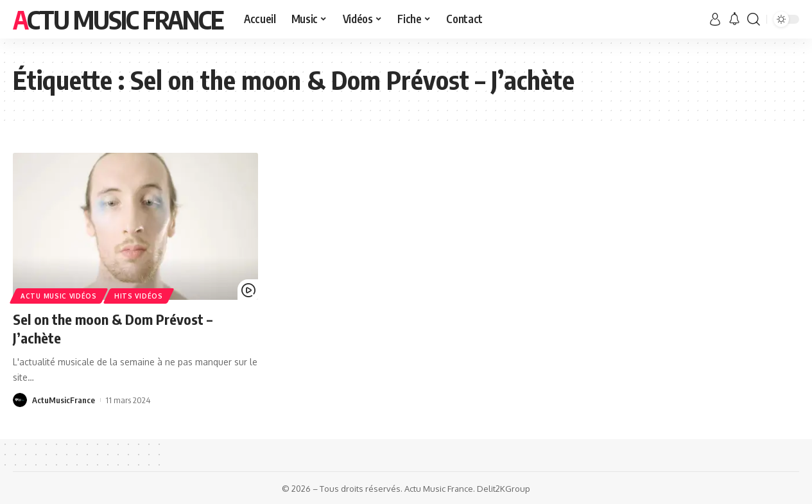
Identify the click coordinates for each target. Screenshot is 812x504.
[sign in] (715, 19)
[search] (754, 19)
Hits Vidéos (139, 296)
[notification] (734, 19)
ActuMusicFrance (64, 400)
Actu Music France (118, 19)
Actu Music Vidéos (59, 296)
